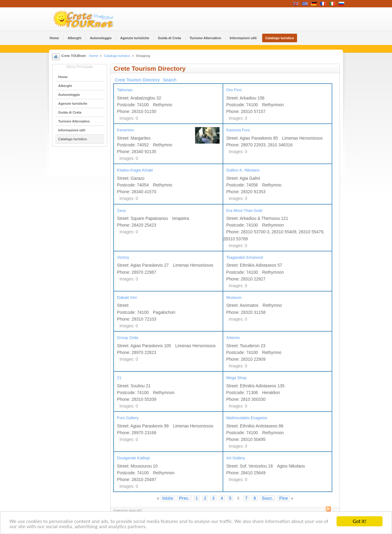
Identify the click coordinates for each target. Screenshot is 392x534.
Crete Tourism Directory (137, 80)
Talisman (125, 90)
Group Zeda (128, 338)
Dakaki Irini (127, 297)
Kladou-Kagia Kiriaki (135, 170)
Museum (234, 297)
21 (119, 378)
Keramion (126, 130)
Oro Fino (234, 90)
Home (94, 56)
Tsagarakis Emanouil (245, 257)
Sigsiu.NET (136, 510)
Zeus (121, 211)
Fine (284, 498)
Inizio (168, 498)
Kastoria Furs (238, 130)
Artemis (233, 338)
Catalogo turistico (117, 56)
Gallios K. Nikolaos (243, 170)
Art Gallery (236, 458)
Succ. (268, 498)
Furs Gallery (128, 418)
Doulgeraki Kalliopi (134, 458)
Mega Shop (237, 378)
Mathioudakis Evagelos (247, 418)
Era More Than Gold (244, 211)
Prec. (184, 498)
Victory (123, 257)
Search (170, 80)
